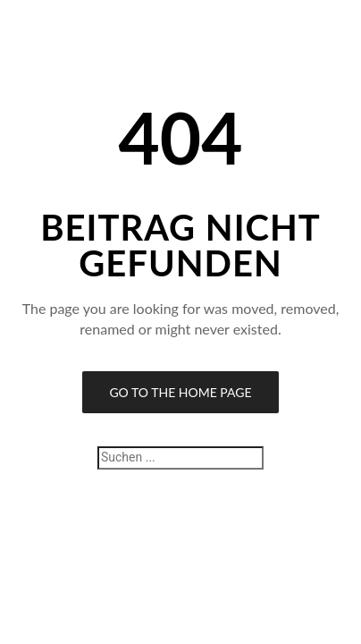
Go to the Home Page (180, 392)
